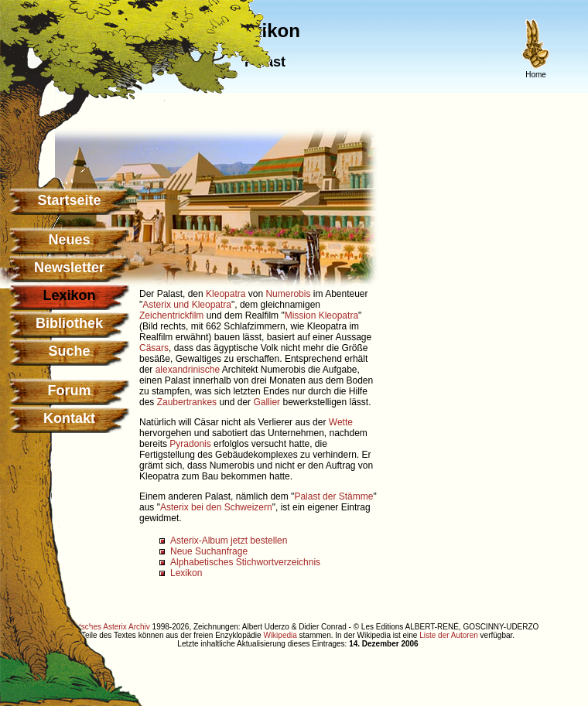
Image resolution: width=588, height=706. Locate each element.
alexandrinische (188, 370)
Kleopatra (226, 294)
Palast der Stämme (333, 496)
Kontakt (69, 418)
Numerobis (288, 294)
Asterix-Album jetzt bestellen (229, 541)
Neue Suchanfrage (209, 551)
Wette (341, 422)
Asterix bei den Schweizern (216, 507)
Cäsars (154, 348)
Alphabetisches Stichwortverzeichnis (245, 562)
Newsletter (69, 268)
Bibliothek (69, 323)
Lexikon (186, 573)
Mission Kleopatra (321, 315)
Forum (70, 391)
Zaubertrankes (187, 402)
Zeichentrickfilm (171, 315)
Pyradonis (190, 444)
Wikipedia (280, 635)
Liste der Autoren (449, 635)
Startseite (69, 200)
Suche (69, 351)
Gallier (267, 402)
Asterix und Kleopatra (187, 305)
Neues (69, 240)
